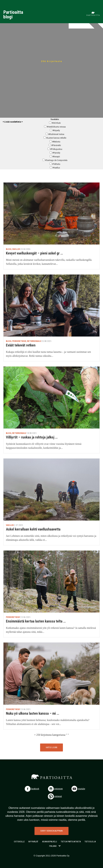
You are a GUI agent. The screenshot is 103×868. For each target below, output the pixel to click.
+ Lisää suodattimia (13, 122)
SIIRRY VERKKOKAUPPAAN (51, 831)
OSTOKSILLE (19, 842)
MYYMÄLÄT (33, 842)
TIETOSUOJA (90, 842)
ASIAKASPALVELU (50, 842)
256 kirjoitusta (52, 61)
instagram (55, 789)
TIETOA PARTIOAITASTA (71, 842)
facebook (32, 789)
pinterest (55, 796)
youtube (78, 789)
